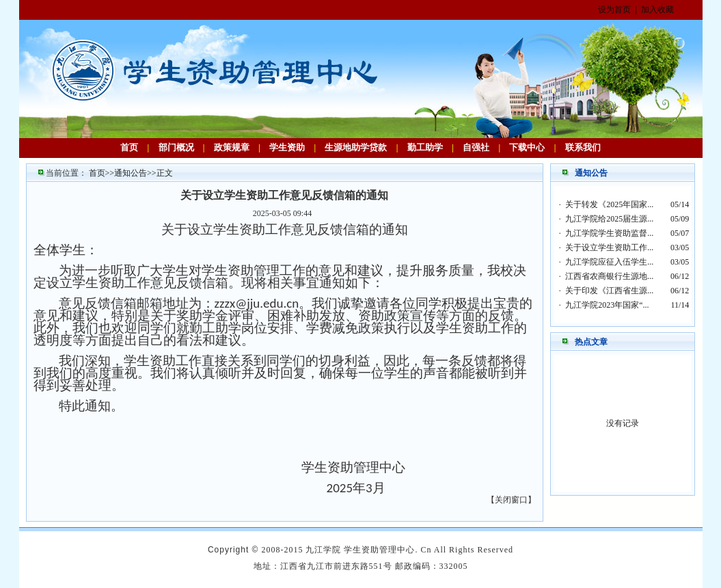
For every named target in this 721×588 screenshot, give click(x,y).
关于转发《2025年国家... (609, 204)
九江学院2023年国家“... (607, 305)
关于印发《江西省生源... (609, 291)
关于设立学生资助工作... (609, 248)
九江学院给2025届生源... (609, 219)
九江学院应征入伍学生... (609, 262)
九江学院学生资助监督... (609, 233)
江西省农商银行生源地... (609, 276)
